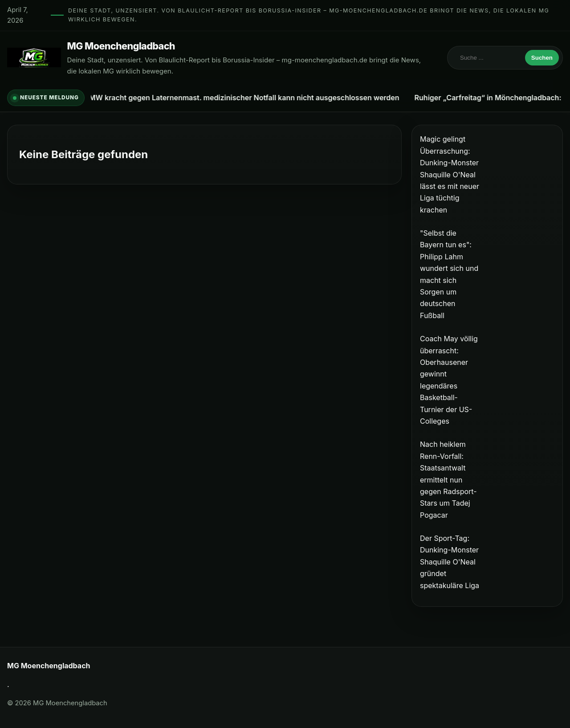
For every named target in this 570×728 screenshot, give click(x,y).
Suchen (542, 58)
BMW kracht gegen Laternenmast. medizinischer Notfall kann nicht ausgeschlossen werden (242, 98)
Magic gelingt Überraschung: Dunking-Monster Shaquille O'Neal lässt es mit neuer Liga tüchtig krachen (450, 174)
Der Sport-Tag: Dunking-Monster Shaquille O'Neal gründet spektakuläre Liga (450, 562)
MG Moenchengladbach (121, 46)
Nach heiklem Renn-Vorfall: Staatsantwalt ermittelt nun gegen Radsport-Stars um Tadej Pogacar (448, 479)
